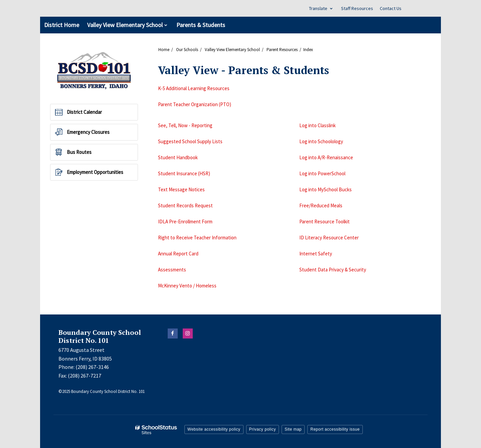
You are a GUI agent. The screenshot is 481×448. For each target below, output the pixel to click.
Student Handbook (178, 157)
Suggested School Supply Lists (190, 141)
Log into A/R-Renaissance (326, 157)
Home (164, 50)
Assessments (172, 270)
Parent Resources (282, 50)
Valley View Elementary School (232, 50)
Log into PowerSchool (322, 173)
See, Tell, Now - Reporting (185, 125)
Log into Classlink (317, 125)
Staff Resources (357, 8)
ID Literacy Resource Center (329, 238)
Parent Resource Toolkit (325, 221)
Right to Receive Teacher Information (197, 238)
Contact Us (391, 8)
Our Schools (187, 50)
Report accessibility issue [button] (335, 429)
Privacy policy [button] (263, 429)
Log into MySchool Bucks (326, 189)
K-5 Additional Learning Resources (194, 88)
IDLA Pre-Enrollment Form (185, 221)
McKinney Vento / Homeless (187, 286)
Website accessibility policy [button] (214, 429)
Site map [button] (293, 429)
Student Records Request (185, 205)
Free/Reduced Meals (321, 205)
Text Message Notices (181, 189)
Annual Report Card (178, 254)
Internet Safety (316, 254)
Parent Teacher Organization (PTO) (195, 104)
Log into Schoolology (321, 141)
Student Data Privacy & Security (333, 270)
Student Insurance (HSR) (184, 173)
